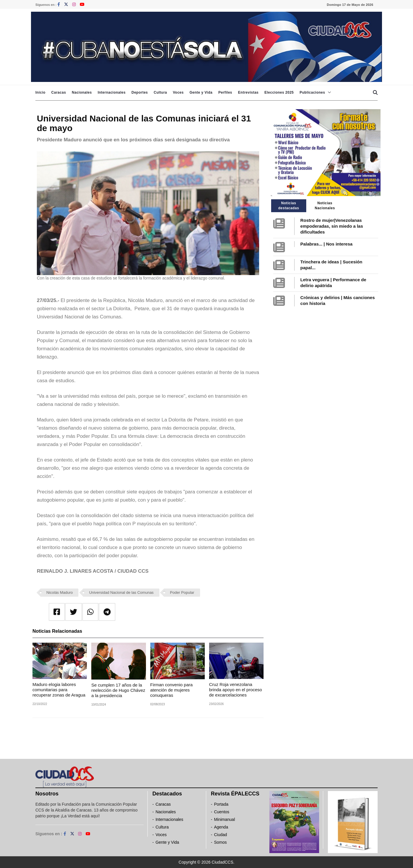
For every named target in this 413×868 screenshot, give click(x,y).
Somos (221, 842)
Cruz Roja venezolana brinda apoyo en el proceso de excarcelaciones (236, 690)
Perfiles (225, 92)
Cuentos (222, 812)
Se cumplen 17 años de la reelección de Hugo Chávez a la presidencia (118, 690)
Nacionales (82, 92)
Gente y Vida (201, 92)
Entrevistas (248, 92)
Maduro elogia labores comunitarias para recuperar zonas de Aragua (59, 690)
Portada (221, 804)
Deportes (140, 92)
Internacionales (112, 92)
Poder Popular (182, 592)
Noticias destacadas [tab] (289, 206)
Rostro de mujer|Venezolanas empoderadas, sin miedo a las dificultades (332, 226)
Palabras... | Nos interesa (326, 244)
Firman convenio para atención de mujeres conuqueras (172, 690)
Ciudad (221, 835)
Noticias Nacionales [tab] (325, 206)
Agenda (221, 827)
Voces (178, 92)
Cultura (160, 92)
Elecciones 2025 (279, 92)
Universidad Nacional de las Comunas (121, 592)
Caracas (58, 92)
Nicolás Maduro (60, 592)
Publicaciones (312, 92)
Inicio (40, 92)
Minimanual (225, 819)
